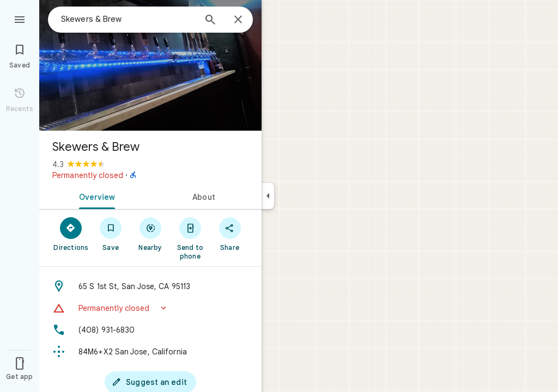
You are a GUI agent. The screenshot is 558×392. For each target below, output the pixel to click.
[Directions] (71, 234)
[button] (150, 308)
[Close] (238, 20)
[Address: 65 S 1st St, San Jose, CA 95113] (150, 286)
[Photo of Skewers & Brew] (150, 65)
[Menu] (20, 19)
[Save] (111, 234)
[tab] (95, 196)
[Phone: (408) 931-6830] (150, 330)
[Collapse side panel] (268, 196)
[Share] (230, 234)
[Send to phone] (190, 238)
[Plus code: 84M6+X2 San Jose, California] (150, 352)
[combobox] (128, 19)
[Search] (210, 21)
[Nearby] (151, 234)
